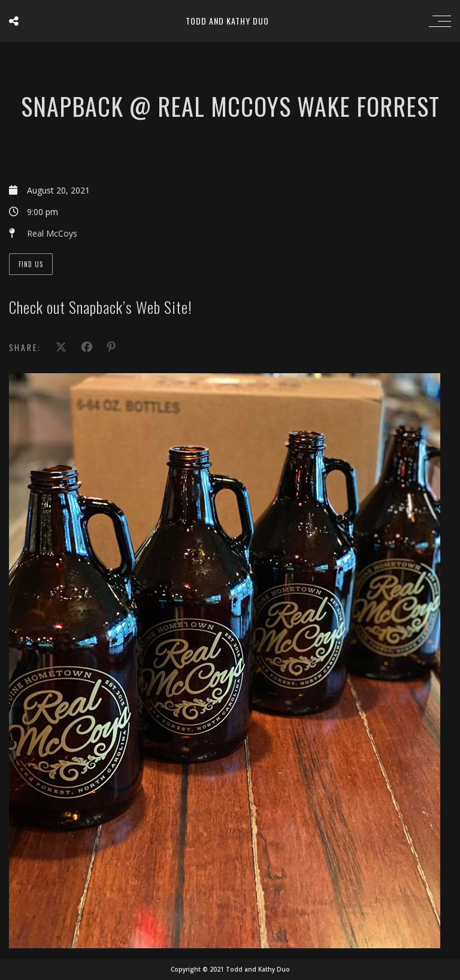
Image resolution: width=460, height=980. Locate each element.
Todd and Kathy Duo (227, 21)
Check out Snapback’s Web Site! (101, 307)
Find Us (31, 264)
